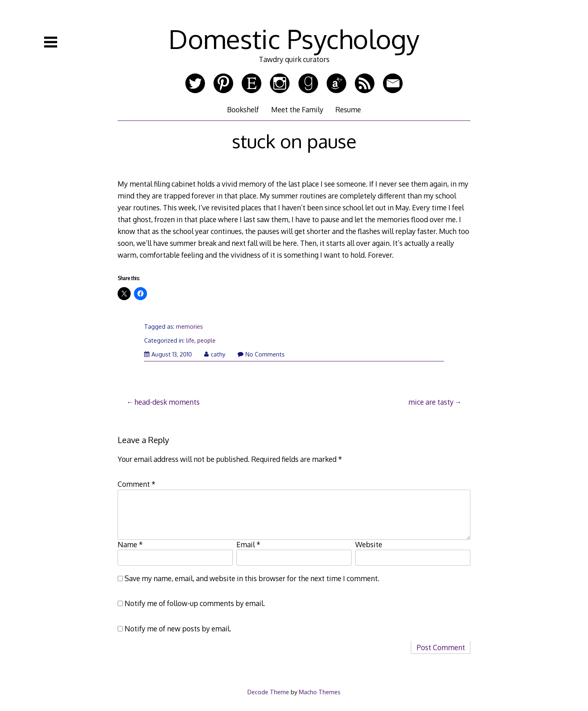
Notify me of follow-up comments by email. (195, 603)
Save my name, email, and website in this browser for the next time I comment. (252, 578)
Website (369, 544)
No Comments (261, 354)
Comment (137, 484)
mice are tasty (431, 402)
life (190, 340)
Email (248, 544)
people (206, 340)
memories (189, 327)
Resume (348, 109)
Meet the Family (297, 109)
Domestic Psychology (294, 39)
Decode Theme (268, 692)
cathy (215, 354)
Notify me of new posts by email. (178, 629)
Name (130, 544)
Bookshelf (243, 109)
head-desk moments (167, 402)
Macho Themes (320, 692)
